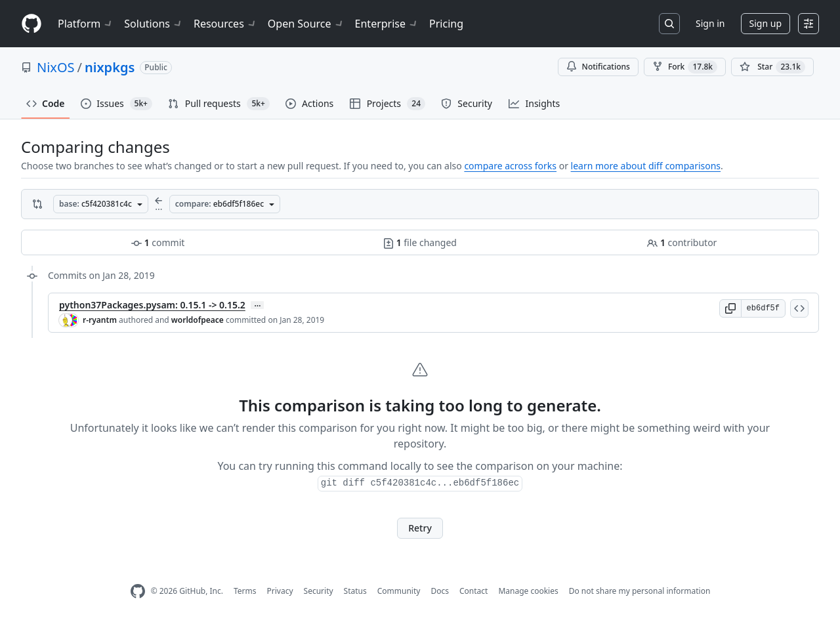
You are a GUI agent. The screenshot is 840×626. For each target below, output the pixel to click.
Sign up (766, 23)
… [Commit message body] (257, 305)
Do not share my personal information (640, 591)
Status (355, 591)
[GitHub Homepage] (138, 592)
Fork (685, 67)
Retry (420, 528)
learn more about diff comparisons (646, 166)
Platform (86, 24)
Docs (440, 591)
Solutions (154, 24)
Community (399, 591)
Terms (245, 591)
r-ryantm (100, 320)
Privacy (280, 591)
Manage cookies (528, 591)
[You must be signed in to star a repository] (772, 67)
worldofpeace (198, 320)
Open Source (306, 24)
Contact (473, 591)
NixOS (56, 67)
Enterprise (387, 24)
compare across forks (510, 166)
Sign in (710, 23)
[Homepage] (31, 24)
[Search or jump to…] (669, 24)
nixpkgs (110, 67)
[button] (730, 308)
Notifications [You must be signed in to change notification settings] (598, 67)
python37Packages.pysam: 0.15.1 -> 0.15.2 (152, 305)
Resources (225, 24)
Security (319, 591)
